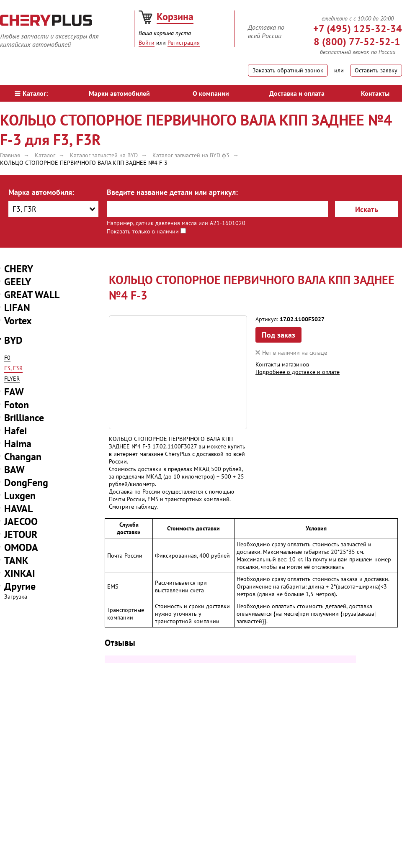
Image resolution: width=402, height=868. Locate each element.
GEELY (18, 282)
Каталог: (31, 93)
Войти (147, 43)
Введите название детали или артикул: (172, 192)
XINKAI (20, 573)
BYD (13, 340)
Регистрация (184, 43)
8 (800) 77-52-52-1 (357, 42)
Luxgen (20, 495)
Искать (367, 209)
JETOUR (21, 534)
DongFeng (26, 483)
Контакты (375, 93)
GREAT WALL (32, 295)
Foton (17, 405)
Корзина (175, 17)
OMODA (21, 547)
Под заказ (278, 335)
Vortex (18, 321)
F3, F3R (13, 368)
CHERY (19, 269)
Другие (20, 586)
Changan (23, 457)
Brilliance (24, 418)
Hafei (15, 431)
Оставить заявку (376, 70)
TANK (16, 560)
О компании (211, 93)
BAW (14, 470)
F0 (7, 358)
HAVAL (18, 508)
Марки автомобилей (119, 93)
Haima (18, 444)
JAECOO (21, 521)
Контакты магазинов (282, 364)
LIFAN (17, 308)
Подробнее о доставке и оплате (298, 372)
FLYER (12, 379)
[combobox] (53, 209)
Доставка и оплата (297, 93)
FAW (14, 392)
